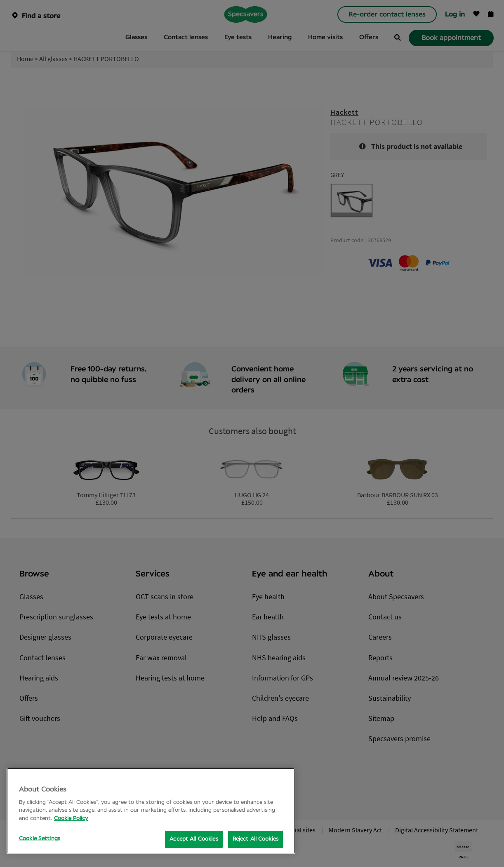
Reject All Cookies (256, 839)
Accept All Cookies (194, 839)
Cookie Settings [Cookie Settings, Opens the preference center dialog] (40, 839)
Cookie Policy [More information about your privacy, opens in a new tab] (71, 819)
